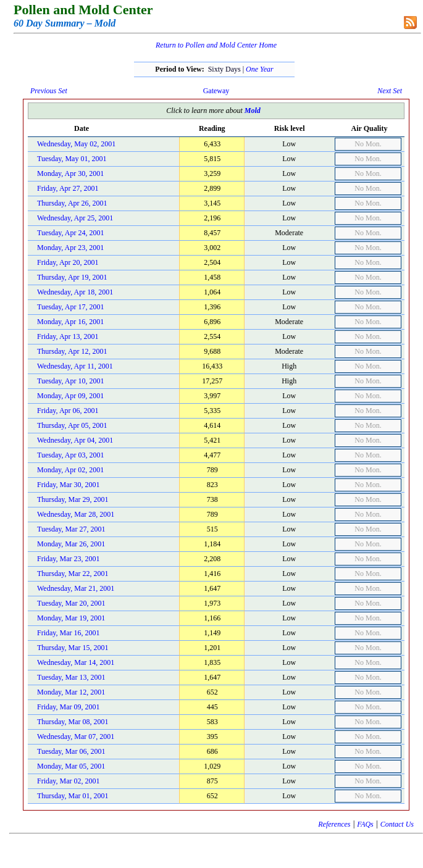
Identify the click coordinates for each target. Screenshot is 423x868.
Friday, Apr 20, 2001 (68, 262)
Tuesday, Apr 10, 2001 (70, 381)
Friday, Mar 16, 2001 (69, 633)
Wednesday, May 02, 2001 (76, 144)
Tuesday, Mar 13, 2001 (71, 677)
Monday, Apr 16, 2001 (70, 322)
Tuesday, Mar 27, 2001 (71, 529)
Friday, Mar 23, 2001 (69, 559)
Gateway (216, 91)
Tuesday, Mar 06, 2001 (71, 751)
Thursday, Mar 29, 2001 (73, 499)
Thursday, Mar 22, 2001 (73, 574)
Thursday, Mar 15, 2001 (73, 648)
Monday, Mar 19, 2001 (71, 618)
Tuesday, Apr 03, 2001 (70, 455)
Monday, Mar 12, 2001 (71, 692)
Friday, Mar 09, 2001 (69, 707)
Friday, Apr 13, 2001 (68, 336)
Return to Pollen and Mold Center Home (216, 45)
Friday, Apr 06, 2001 (68, 411)
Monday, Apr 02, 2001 (70, 470)
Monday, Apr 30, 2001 (70, 173)
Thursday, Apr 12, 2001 (72, 351)
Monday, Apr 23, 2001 (70, 248)
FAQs (365, 824)
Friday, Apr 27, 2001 (68, 188)
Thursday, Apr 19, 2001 (72, 277)
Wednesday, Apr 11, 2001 (75, 366)
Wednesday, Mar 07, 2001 (76, 737)
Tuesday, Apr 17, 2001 (70, 307)
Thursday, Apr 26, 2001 (72, 203)
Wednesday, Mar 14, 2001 (76, 662)
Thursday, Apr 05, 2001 (72, 425)
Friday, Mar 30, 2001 (69, 485)
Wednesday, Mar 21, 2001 (76, 588)
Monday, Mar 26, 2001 (71, 544)
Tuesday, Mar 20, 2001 (71, 603)
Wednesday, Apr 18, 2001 (75, 292)
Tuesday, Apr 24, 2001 (70, 233)
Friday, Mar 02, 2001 (69, 781)
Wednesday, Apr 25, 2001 (75, 218)
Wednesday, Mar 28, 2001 (76, 514)
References (334, 824)
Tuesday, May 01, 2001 (72, 159)
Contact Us (397, 824)
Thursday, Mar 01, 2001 (73, 796)
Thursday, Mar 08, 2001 (73, 722)
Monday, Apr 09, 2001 (70, 396)
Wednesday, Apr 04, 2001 (75, 440)
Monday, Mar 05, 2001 (71, 766)
